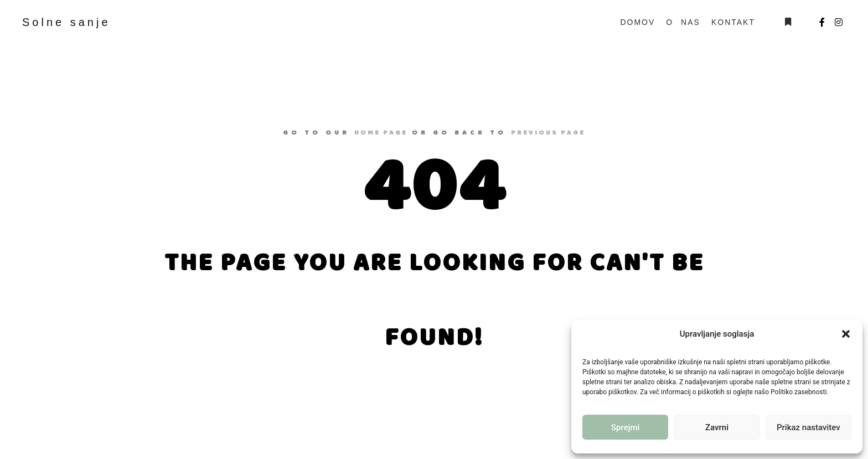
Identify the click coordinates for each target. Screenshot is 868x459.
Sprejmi (625, 427)
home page (381, 133)
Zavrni (717, 427)
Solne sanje (66, 22)
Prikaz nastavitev (808, 427)
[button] (846, 334)
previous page (548, 133)
